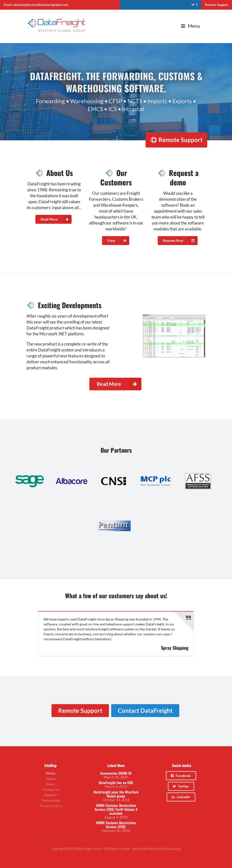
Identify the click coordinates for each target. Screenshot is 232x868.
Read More (56, 219)
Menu (190, 26)
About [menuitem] (51, 779)
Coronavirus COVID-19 (116, 773)
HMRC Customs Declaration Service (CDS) (116, 825)
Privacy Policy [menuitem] (51, 806)
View (118, 241)
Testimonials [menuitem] (51, 800)
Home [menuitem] (51, 773)
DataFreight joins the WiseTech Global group (116, 794)
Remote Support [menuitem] (217, 5)
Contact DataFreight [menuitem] (145, 710)
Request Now (180, 241)
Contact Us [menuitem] (51, 789)
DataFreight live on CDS (116, 783)
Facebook (181, 776)
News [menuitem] (51, 784)
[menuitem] (161, 5)
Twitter (181, 786)
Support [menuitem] (51, 795)
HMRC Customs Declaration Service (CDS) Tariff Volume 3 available (116, 809)
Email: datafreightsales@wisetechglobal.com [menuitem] (36, 5)
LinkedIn (181, 797)
